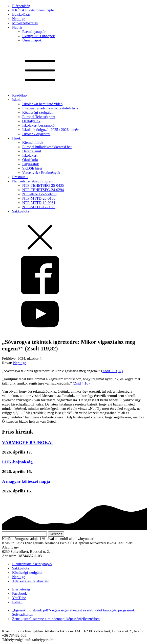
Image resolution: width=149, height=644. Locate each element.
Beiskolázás (21, 14)
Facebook (19, 593)
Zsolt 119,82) (113, 371)
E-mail (17, 602)
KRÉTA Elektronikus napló (33, 10)
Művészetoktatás (25, 23)
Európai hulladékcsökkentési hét (47, 147)
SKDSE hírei (32, 168)
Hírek (16, 138)
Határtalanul (32, 151)
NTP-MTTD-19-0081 (39, 203)
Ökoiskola (30, 160)
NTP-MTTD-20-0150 (39, 198)
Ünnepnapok (32, 40)
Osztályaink (31, 121)
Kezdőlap (19, 95)
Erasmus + (20, 177)
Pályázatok (31, 164)
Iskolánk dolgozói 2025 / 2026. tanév (50, 130)
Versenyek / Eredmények (41, 173)
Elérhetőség (21, 6)
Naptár (17, 27)
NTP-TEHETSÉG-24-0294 (43, 190)
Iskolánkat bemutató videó (42, 104)
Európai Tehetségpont (39, 117)
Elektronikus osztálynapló (32, 564)
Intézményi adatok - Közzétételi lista (50, 108)
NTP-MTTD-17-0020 (39, 207)
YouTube (19, 598)
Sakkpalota (21, 211)
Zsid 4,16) (82, 383)
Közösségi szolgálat (37, 112)
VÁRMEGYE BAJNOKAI (27, 442)
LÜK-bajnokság (17, 462)
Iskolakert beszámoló (38, 125)
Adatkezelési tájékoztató (31, 581)
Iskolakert (30, 155)
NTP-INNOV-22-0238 (39, 194)
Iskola (17, 100)
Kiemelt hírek (33, 142)
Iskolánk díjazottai (36, 134)
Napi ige (19, 19)
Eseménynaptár (34, 32)
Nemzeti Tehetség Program (33, 181)
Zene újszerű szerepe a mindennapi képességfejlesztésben (56, 619)
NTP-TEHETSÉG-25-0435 (43, 185)
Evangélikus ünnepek (39, 36)
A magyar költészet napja (26, 481)
